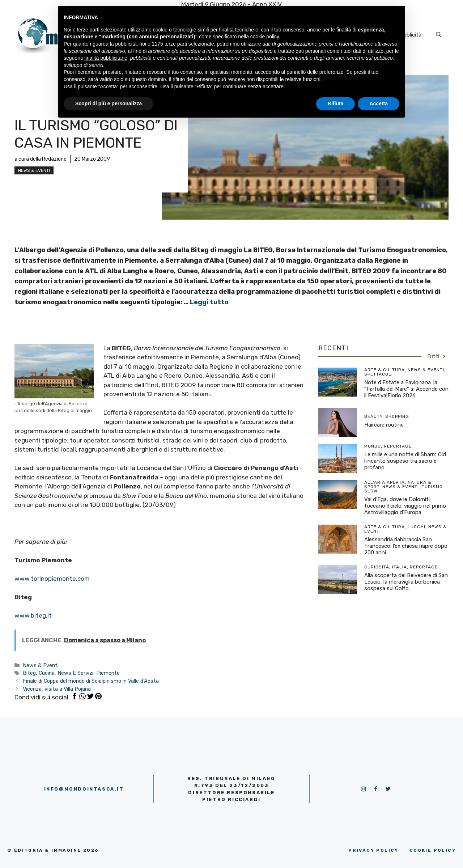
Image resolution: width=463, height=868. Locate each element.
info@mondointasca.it (84, 789)
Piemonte (108, 673)
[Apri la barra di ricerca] (439, 35)
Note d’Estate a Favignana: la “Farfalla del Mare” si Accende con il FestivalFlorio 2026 (406, 389)
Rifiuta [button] (336, 103)
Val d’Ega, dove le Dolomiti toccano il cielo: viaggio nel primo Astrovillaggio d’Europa (405, 506)
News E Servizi (75, 673)
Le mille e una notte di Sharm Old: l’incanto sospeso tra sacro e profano (406, 461)
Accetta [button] (379, 103)
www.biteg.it (33, 615)
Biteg (29, 673)
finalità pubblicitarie (106, 58)
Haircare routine (384, 425)
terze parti (176, 44)
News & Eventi (34, 170)
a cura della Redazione (41, 159)
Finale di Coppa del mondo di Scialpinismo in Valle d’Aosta (91, 681)
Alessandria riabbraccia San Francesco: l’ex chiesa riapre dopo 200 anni (406, 546)
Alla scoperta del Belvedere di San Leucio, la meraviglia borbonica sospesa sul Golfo (406, 582)
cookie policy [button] (265, 37)
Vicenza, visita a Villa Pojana (57, 689)
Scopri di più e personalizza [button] (109, 103)
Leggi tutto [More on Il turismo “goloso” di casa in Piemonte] (209, 302)
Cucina (47, 673)
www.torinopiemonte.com (52, 579)
